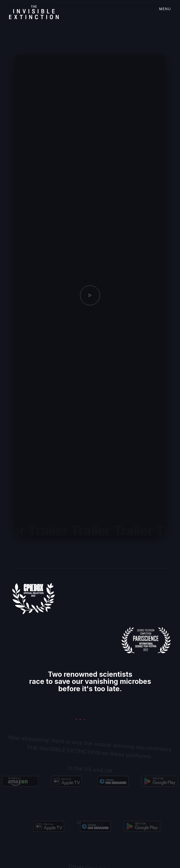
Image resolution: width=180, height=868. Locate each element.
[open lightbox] (90, 298)
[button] (162, 11)
